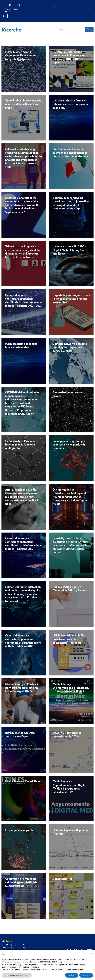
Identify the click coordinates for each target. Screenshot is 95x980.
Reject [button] (72, 975)
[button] (24, 70)
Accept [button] (86, 975)
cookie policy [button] (57, 962)
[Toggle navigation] (55, 8)
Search (89, 29)
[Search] (71, 30)
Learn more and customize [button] (17, 975)
